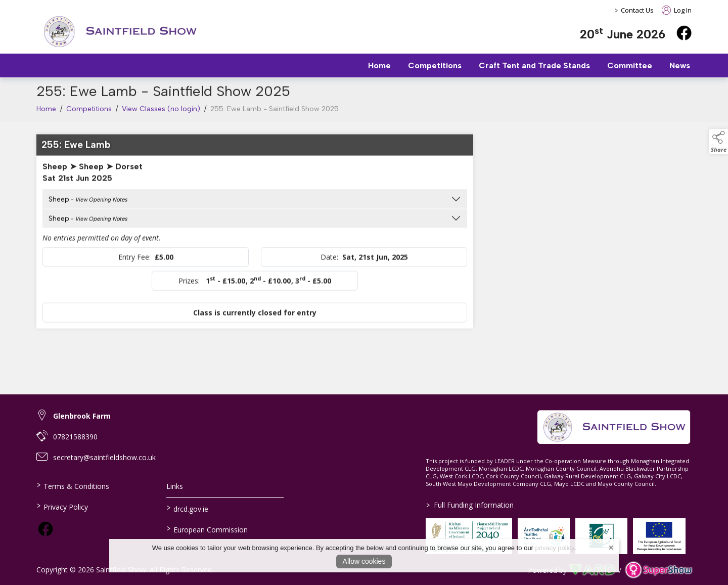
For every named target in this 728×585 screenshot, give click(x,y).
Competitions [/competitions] (435, 65)
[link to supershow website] (658, 570)
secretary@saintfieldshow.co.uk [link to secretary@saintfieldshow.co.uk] (104, 457)
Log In (677, 10)
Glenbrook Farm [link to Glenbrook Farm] (82, 416)
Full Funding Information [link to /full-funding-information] (470, 505)
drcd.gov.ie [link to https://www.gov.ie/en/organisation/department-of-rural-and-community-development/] (187, 508)
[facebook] (684, 33)
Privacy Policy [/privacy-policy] (62, 506)
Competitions (89, 115)
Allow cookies (364, 561)
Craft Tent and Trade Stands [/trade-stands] (534, 65)
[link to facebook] (45, 529)
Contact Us (637, 10)
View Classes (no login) (161, 115)
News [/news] (680, 65)
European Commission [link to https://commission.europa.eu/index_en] (207, 529)
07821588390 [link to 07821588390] (75, 437)
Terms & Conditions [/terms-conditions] (73, 485)
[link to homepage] (120, 32)
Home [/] (379, 65)
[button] (718, 142)
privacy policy (555, 548)
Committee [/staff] (630, 65)
